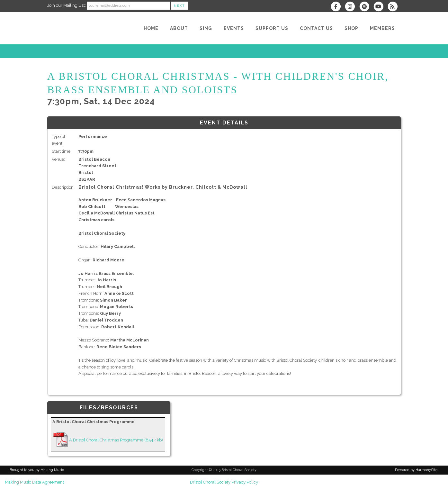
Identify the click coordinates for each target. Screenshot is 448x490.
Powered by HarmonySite (416, 470)
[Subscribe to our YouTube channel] (381, 7)
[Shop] (351, 28)
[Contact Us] (316, 28)
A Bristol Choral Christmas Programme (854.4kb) (116, 440)
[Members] (382, 28)
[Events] (234, 28)
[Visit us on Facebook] (338, 7)
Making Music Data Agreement (34, 482)
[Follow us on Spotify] (366, 7)
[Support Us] (272, 28)
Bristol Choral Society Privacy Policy (224, 482)
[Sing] (206, 28)
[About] (179, 28)
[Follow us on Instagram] (352, 7)
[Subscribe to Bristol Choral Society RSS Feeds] (394, 7)
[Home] (151, 28)
